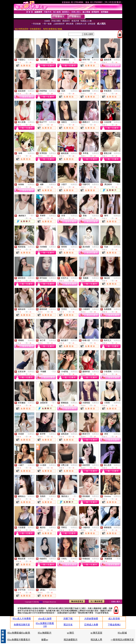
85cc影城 (122, 633)
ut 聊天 (70, 633)
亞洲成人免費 (91, 625)
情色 (41, 602)
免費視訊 (31, 60)
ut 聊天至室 (96, 633)
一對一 (53, 60)
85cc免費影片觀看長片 (19, 640)
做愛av (45, 640)
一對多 (53, 372)
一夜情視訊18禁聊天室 (122, 640)
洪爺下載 (68, 619)
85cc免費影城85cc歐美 (19, 633)
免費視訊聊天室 (22, 625)
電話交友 (68, 625)
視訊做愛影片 (71, 640)
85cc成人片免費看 (22, 619)
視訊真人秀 (96, 640)
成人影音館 (114, 619)
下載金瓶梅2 (114, 625)
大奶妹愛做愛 (91, 619)
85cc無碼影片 (45, 633)
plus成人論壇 (45, 619)
